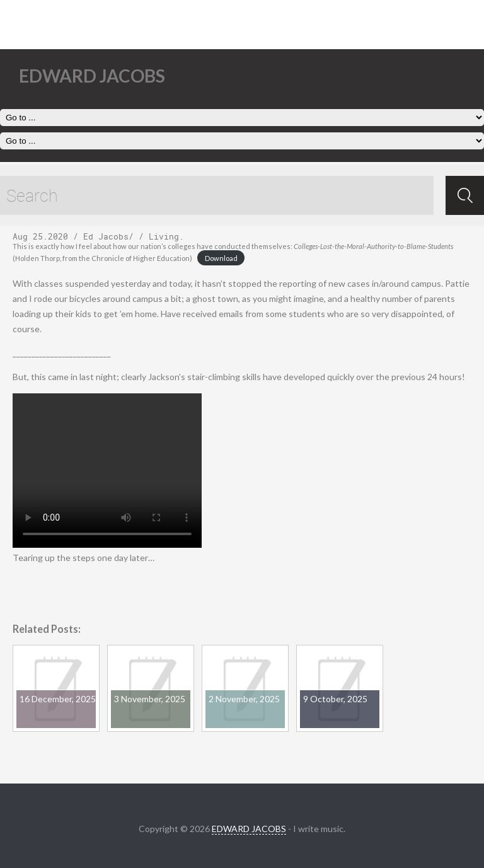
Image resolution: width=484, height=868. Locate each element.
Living (164, 236)
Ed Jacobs (106, 236)
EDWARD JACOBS (249, 829)
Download (221, 258)
